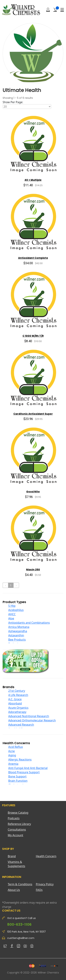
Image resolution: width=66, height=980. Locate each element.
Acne (12, 751)
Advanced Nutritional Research (29, 716)
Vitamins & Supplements (16, 864)
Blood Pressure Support (24, 772)
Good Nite (33, 492)
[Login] (48, 10)
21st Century (17, 691)
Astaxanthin (16, 635)
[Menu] (62, 10)
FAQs (39, 890)
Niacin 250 (33, 570)
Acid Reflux (16, 747)
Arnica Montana (19, 627)
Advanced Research (21, 725)
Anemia (13, 764)
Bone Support (17, 776)
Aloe (11, 618)
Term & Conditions (20, 884)
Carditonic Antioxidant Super (33, 414)
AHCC (12, 614)
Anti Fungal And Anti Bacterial (28, 768)
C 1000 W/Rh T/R (33, 336)
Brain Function (18, 781)
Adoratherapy (17, 712)
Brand (12, 856)
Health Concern (46, 856)
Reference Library (19, 824)
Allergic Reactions (20, 760)
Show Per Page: (13, 102)
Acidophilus (16, 610)
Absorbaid (15, 703)
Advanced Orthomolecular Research (32, 720)
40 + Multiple (33, 180)
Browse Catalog (18, 813)
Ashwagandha (18, 631)
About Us (14, 890)
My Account (15, 835)
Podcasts (14, 818)
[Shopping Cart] (55, 10)
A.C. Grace (15, 699)
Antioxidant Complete (33, 258)
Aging (12, 755)
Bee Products (17, 640)
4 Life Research (18, 695)
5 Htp (12, 606)
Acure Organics (18, 708)
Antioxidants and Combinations (29, 623)
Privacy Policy (45, 884)
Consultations (17, 830)
